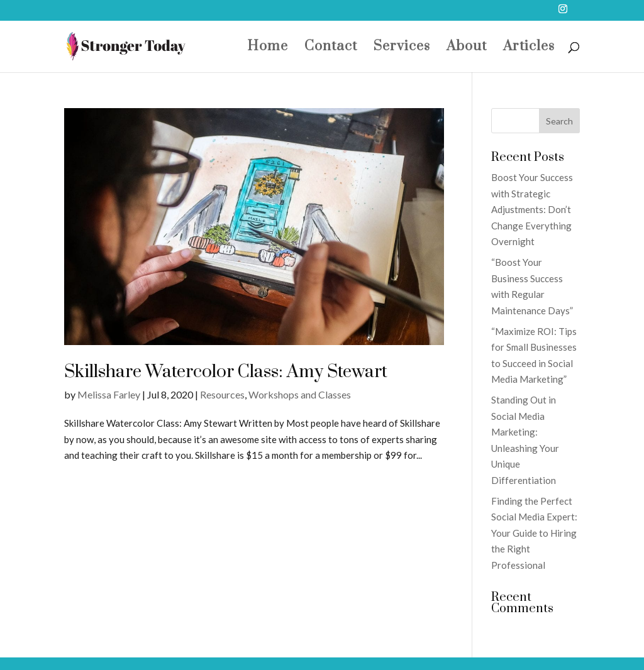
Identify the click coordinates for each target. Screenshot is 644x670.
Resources (222, 394)
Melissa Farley (109, 394)
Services (402, 48)
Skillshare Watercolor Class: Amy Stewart (226, 372)
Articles (529, 48)
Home (268, 48)
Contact (331, 48)
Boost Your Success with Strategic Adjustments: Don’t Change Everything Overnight (532, 209)
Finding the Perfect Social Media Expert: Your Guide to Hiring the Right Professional (534, 533)
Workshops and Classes (300, 394)
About (467, 48)
